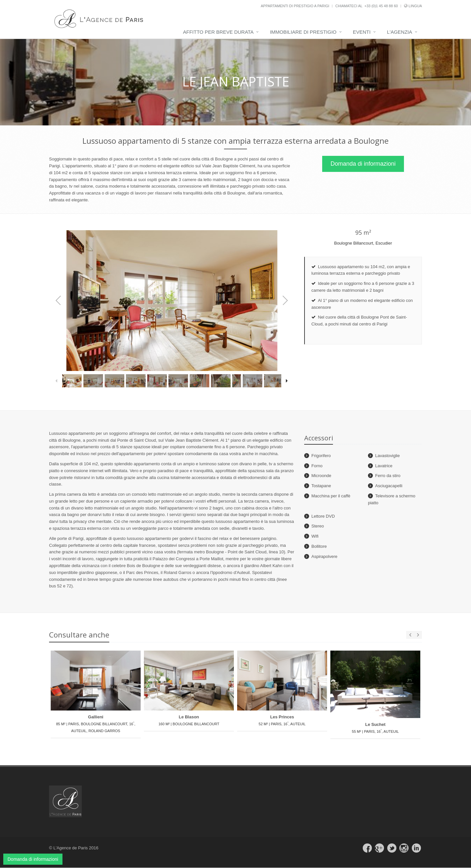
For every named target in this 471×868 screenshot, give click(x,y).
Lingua (415, 6)
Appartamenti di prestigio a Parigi (295, 6)
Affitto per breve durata (218, 32)
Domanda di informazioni (363, 164)
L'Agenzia (400, 32)
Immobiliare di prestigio (303, 32)
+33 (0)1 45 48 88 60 (381, 6)
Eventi (362, 32)
